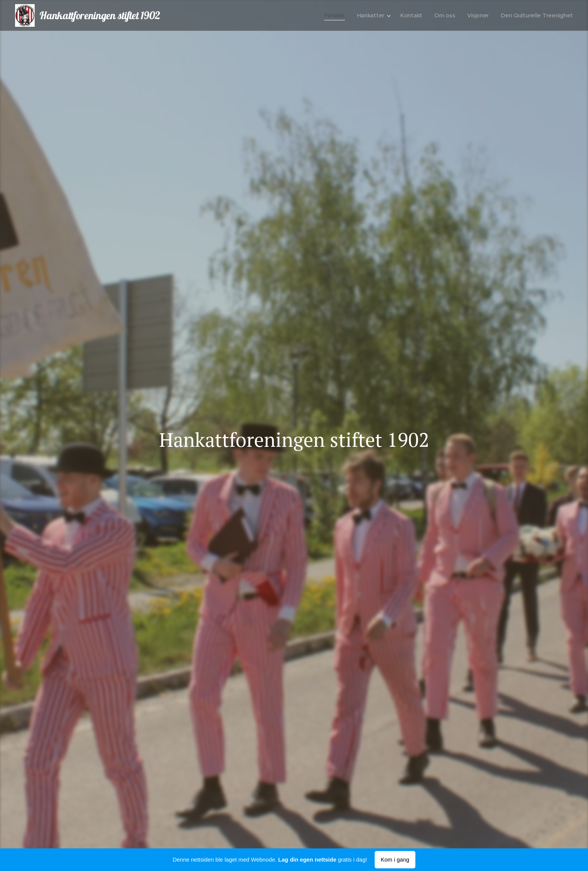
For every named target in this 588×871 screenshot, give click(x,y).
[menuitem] (330, 15)
